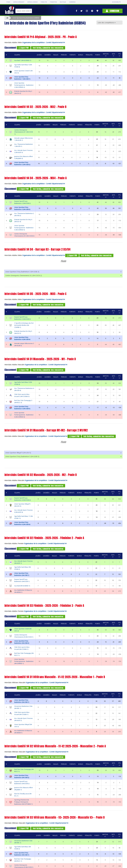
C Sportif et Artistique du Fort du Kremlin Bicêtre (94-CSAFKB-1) (24, 322)
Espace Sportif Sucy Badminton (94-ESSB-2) (22, 777)
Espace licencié (33, 2)
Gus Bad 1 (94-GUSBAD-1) (23, 60)
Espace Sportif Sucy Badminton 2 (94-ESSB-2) (22, 202)
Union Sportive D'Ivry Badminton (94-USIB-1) (22, 568)
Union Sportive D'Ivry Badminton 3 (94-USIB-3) (22, 208)
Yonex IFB (44, 2)
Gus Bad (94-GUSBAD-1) (22, 580)
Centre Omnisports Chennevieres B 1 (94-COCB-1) (24, 132)
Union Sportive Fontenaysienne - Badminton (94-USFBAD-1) (24, 656)
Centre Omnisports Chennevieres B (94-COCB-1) (24, 630)
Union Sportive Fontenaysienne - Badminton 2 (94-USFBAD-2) (24, 85)
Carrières (72, 2)
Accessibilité (116, 2)
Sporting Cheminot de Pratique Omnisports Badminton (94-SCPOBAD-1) (23, 796)
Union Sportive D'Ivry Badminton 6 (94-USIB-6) (22, 517)
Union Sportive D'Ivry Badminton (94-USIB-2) (22, 636)
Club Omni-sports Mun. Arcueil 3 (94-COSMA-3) (22, 392)
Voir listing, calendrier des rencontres (48, 48)
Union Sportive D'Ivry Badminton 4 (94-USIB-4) (22, 335)
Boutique (63, 2)
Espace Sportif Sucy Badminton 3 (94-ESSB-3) (22, 315)
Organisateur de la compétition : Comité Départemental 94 (44, 42)
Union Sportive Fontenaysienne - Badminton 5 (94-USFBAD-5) (24, 228)
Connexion (112, 11)
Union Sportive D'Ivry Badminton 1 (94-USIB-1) (22, 78)
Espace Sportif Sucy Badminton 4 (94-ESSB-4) (22, 493)
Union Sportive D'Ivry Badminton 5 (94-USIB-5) (22, 405)
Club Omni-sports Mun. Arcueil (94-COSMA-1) (22, 642)
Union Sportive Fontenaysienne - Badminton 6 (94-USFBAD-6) (24, 412)
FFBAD (8, 2)
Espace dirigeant (19, 2)
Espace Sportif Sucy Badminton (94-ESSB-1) (22, 575)
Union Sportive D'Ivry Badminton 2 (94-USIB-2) (22, 164)
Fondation (53, 2)
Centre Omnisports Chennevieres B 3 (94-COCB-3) (24, 235)
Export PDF (24, 48)
